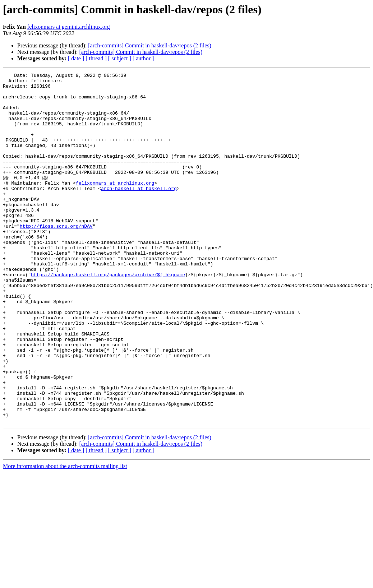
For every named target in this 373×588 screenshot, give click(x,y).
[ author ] (143, 58)
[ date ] (76, 58)
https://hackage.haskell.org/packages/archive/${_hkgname (108, 315)
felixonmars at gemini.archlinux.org (69, 27)
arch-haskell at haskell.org (139, 212)
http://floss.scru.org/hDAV (56, 257)
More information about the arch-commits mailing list (65, 536)
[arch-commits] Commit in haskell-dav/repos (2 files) (150, 45)
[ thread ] (96, 58)
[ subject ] (120, 58)
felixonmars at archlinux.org (115, 205)
